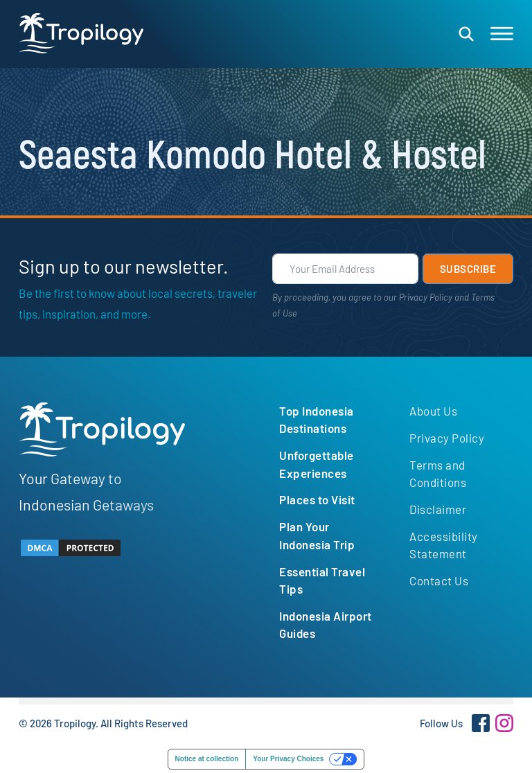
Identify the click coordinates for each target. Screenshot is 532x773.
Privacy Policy (426, 297)
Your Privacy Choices (288, 759)
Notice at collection (207, 759)
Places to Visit (317, 499)
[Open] (502, 34)
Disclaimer (438, 509)
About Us (433, 411)
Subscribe (468, 269)
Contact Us (439, 580)
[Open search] (466, 34)
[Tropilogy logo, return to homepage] (81, 33)
